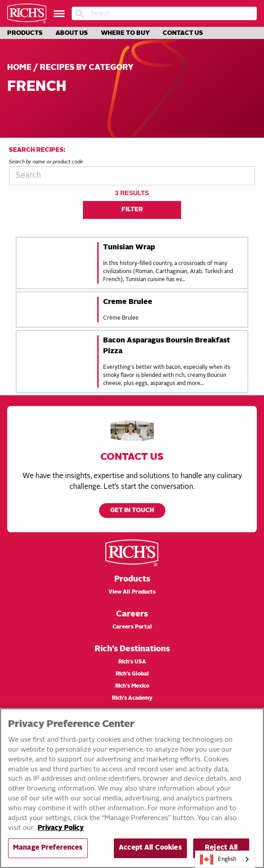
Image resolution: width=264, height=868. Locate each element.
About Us (72, 33)
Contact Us (183, 33)
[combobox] (225, 859)
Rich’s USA (132, 662)
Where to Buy (125, 33)
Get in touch (132, 511)
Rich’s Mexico (132, 686)
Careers (132, 614)
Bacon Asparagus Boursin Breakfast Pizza (167, 346)
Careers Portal (132, 627)
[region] (132, 788)
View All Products (132, 592)
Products (25, 33)
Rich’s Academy (132, 698)
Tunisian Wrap (129, 248)
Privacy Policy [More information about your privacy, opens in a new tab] (61, 828)
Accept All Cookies (150, 848)
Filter (132, 210)
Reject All (221, 848)
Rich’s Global (132, 674)
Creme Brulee (128, 302)
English (218, 859)
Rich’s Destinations (132, 649)
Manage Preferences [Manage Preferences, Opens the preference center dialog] (48, 848)
